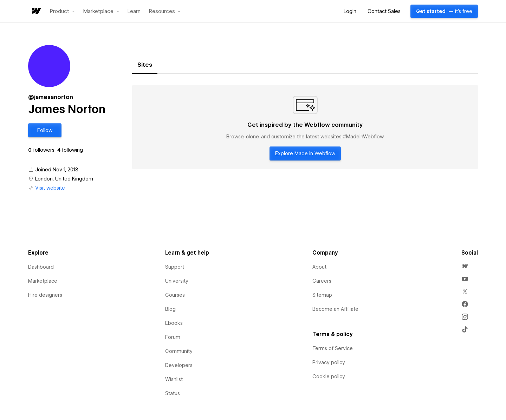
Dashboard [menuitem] (41, 267)
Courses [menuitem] (175, 295)
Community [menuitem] (179, 351)
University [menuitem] (177, 281)
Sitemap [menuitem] (322, 295)
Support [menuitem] (175, 267)
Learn (134, 11)
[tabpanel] (305, 127)
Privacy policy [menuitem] (329, 362)
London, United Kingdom (64, 179)
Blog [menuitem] (170, 309)
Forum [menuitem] (173, 337)
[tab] (145, 65)
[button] (62, 11)
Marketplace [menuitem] (43, 281)
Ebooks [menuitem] (174, 323)
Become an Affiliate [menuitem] (335, 309)
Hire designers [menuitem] (45, 295)
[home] (36, 11)
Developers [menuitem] (179, 365)
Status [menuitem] (173, 393)
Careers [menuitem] (322, 281)
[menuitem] (465, 266)
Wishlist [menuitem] (174, 379)
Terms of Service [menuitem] (333, 348)
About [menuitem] (319, 267)
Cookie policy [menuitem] (329, 376)
